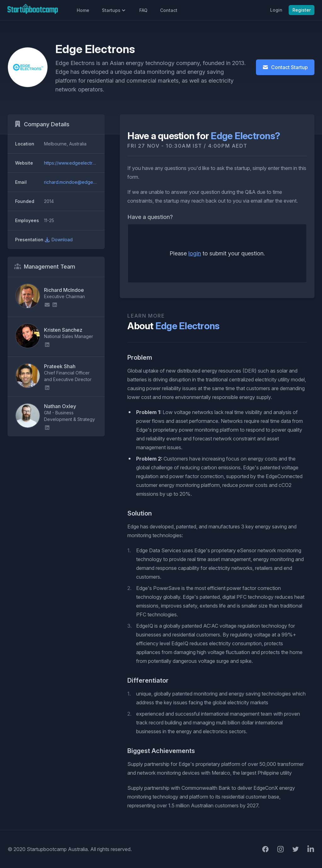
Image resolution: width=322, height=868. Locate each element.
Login (276, 10)
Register (302, 10)
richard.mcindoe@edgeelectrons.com (83, 182)
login (195, 253)
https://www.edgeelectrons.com (77, 163)
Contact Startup (285, 67)
